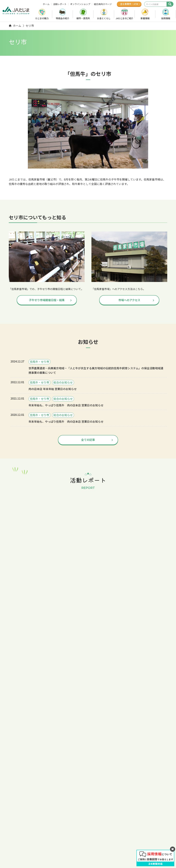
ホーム (46, 4)
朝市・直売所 (83, 18)
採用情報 (166, 18)
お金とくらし (104, 18)
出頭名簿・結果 (18, 675)
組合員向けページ (103, 4)
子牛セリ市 (123, 826)
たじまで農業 (86, 821)
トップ (26, 659)
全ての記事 (88, 440)
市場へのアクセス (129, 300)
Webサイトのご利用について (108, 852)
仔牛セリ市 (15, 667)
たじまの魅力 (42, 18)
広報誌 (162, 826)
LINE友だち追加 (24, 855)
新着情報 (145, 18)
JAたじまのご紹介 (124, 18)
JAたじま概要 (86, 836)
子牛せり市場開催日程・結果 (47, 300)
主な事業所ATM (129, 4)
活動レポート (60, 4)
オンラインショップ (80, 4)
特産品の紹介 (63, 18)
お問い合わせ (157, 831)
